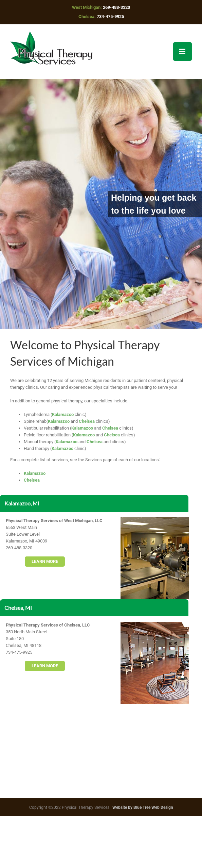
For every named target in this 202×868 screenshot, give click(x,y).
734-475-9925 (110, 16)
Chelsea (87, 421)
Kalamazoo (63, 414)
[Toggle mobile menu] (182, 52)
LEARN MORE (45, 561)
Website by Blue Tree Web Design (143, 807)
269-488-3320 (116, 7)
